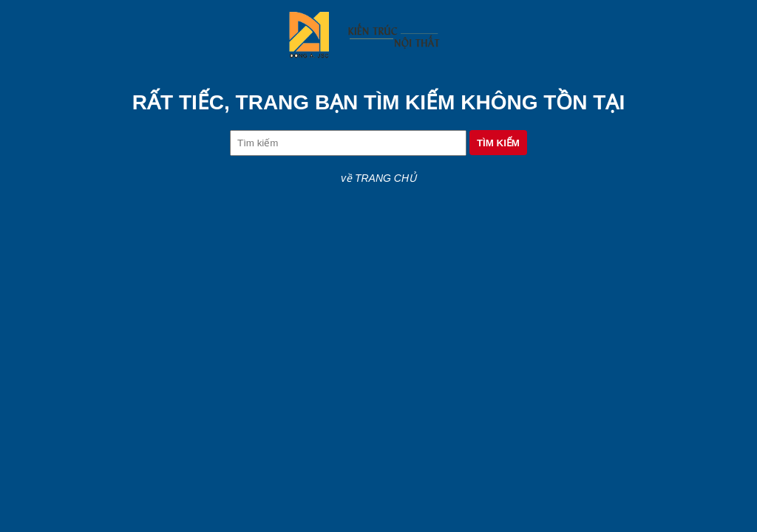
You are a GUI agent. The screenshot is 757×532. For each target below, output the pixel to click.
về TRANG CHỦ (378, 178)
